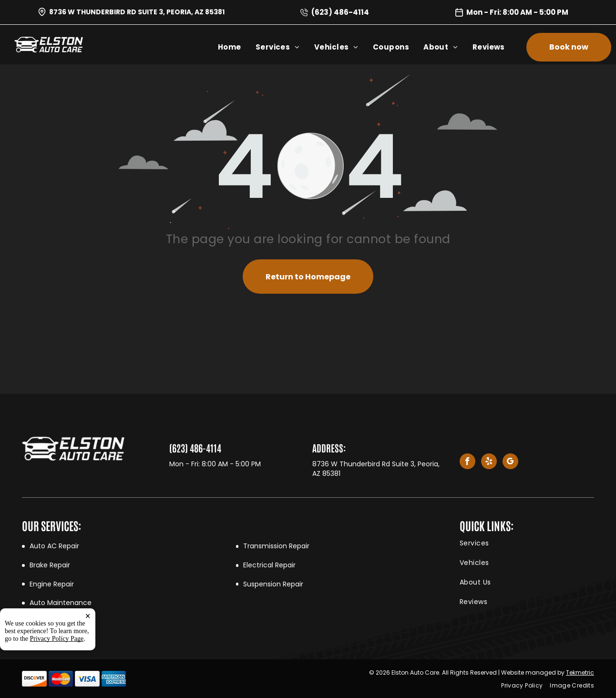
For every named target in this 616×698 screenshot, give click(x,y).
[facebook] (467, 462)
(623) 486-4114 (340, 12)
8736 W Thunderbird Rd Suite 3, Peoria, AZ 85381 (137, 12)
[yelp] (489, 462)
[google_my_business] (510, 462)
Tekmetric (580, 672)
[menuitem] (237, 47)
